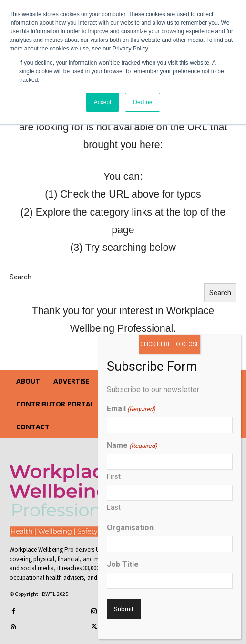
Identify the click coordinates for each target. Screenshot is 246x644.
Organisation (130, 528)
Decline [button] (143, 102)
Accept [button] (103, 102)
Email (131, 409)
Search (20, 277)
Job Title (123, 564)
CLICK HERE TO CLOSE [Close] (170, 344)
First (114, 476)
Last (114, 507)
